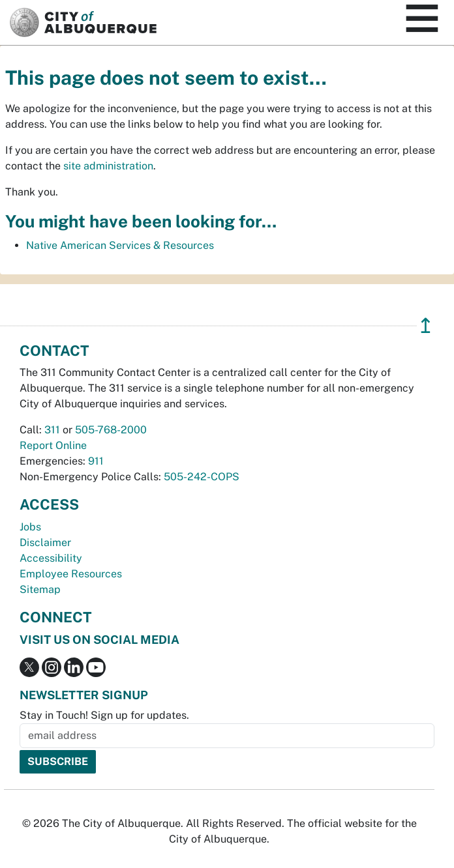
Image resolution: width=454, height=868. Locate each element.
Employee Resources (71, 574)
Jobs (30, 527)
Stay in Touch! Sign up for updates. (104, 715)
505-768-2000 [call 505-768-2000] (111, 430)
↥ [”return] (426, 325)
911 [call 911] (96, 461)
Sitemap (40, 589)
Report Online (53, 445)
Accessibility (51, 558)
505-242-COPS (202, 477)
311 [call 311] (52, 430)
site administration (108, 166)
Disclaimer (45, 542)
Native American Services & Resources (120, 245)
